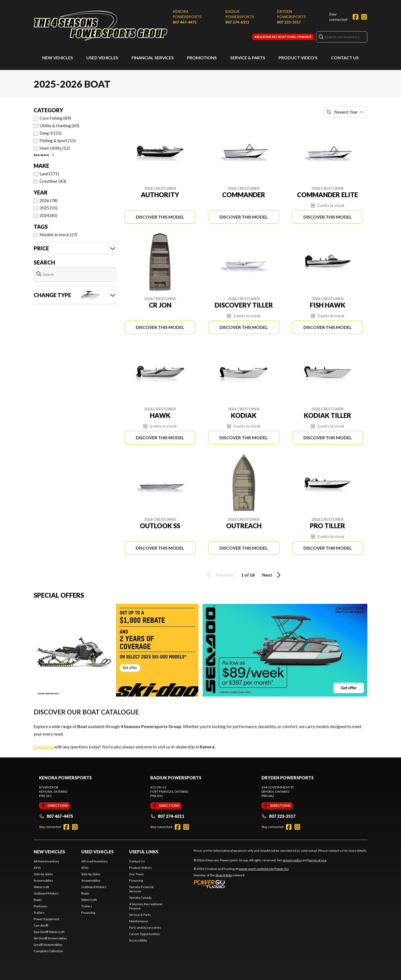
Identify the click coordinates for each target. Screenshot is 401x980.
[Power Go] (241, 884)
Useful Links (144, 852)
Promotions (202, 58)
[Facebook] (356, 17)
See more (44, 155)
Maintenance (139, 921)
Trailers (39, 913)
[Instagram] (364, 17)
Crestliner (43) (53, 181)
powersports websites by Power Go (263, 869)
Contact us (44, 747)
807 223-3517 (289, 22)
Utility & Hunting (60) (59, 125)
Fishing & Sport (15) (58, 140)
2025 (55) (49, 208)
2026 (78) (49, 200)
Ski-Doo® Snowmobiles (50, 938)
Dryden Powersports (291, 14)
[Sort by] (346, 112)
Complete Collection (48, 951)
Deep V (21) (51, 133)
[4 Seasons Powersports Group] (101, 26)
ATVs (37, 868)
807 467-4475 (185, 22)
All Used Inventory (95, 861)
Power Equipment (47, 919)
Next (272, 575)
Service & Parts (248, 58)
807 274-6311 (237, 22)
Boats (38, 900)
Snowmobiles (43, 880)
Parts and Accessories (145, 927)
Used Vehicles (102, 58)
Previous (219, 575)
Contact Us (345, 58)
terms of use (317, 860)
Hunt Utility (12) (55, 148)
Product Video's (298, 58)
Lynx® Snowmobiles (48, 945)
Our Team (136, 874)
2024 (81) (49, 215)
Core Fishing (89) (55, 118)
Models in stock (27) (58, 234)
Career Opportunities (144, 934)
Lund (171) (49, 174)
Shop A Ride (224, 875)
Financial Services (153, 58)
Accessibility (138, 940)
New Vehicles (58, 58)
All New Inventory (46, 861)
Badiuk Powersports (240, 14)
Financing (88, 913)
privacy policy (292, 860)
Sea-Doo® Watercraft (49, 932)
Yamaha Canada (140, 898)
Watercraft (41, 887)
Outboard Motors (46, 893)
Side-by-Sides (43, 874)
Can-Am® (41, 925)
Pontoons (41, 906)
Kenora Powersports (187, 14)
